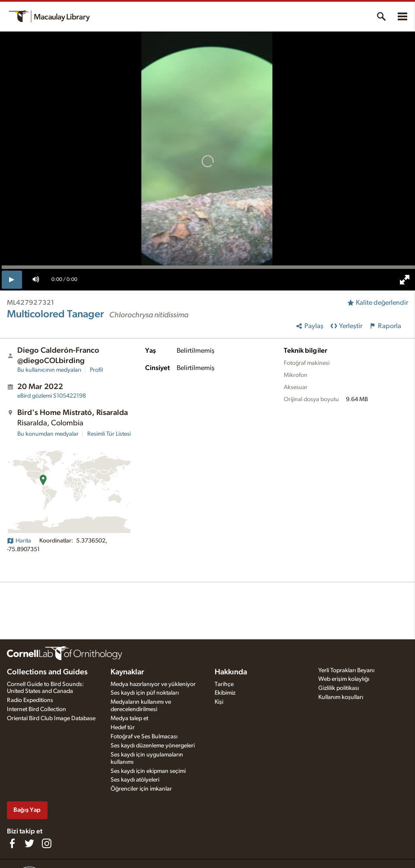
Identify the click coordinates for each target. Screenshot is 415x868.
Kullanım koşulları (341, 697)
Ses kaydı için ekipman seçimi (148, 771)
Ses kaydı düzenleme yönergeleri (153, 746)
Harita (19, 541)
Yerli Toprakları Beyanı (346, 670)
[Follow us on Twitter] (29, 843)
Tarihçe (224, 684)
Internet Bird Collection (36, 709)
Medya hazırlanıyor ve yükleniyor (153, 684)
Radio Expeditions (30, 700)
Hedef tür (123, 728)
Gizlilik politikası (339, 688)
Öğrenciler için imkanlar (141, 789)
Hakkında (231, 672)
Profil (96, 370)
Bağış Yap (27, 810)
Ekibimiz (225, 693)
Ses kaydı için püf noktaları (145, 693)
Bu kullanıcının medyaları (49, 370)
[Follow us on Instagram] (47, 843)
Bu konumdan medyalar (48, 434)
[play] (12, 280)
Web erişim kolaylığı (344, 679)
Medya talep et (129, 718)
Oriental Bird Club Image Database (51, 718)
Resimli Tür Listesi (109, 434)
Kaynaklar (127, 672)
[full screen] (405, 280)
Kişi (219, 702)
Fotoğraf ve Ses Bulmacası (144, 737)
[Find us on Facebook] (12, 843)
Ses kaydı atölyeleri (135, 780)
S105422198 (52, 396)
